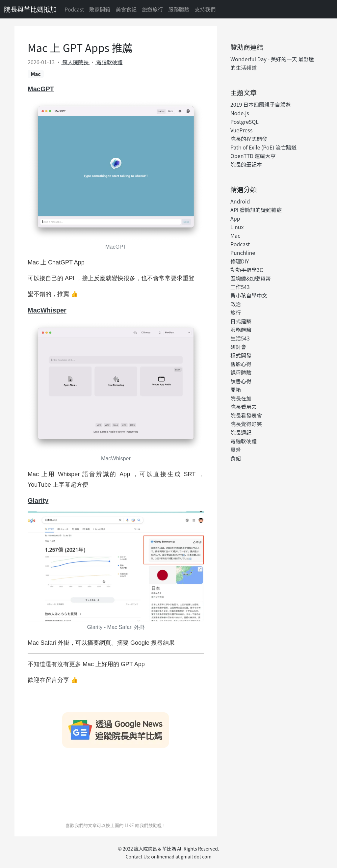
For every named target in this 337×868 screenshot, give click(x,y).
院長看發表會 (246, 415)
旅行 (236, 312)
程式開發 (241, 355)
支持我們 (205, 9)
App (235, 218)
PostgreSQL (245, 122)
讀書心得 (241, 381)
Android (240, 201)
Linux (237, 227)
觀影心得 (241, 364)
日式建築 (241, 321)
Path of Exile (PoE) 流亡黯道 (263, 147)
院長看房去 (244, 407)
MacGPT (41, 89)
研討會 (238, 347)
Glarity (38, 501)
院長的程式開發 (249, 139)
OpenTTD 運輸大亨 (253, 156)
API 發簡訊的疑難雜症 (256, 210)
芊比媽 (169, 849)
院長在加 (241, 398)
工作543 (240, 287)
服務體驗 (179, 9)
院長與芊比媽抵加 (30, 9)
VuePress (241, 130)
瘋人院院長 (76, 62)
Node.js (240, 113)
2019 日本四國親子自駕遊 (260, 104)
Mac (36, 74)
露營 (236, 449)
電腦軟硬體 (109, 62)
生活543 (240, 338)
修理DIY (240, 261)
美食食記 (126, 9)
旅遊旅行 (152, 9)
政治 (236, 304)
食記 (236, 458)
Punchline (243, 253)
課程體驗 (241, 372)
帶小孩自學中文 (249, 295)
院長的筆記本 (246, 164)
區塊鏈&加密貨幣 (251, 278)
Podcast (74, 9)
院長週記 (241, 432)
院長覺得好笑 (246, 424)
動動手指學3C (247, 270)
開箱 (236, 390)
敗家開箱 (100, 9)
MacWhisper (47, 310)
